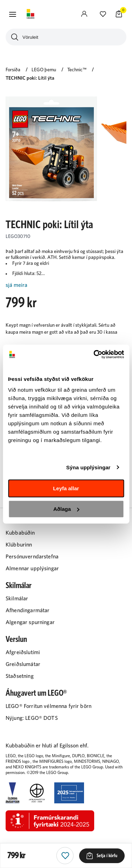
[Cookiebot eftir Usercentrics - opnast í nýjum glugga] (94, 354)
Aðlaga (66, 509)
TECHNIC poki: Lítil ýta (30, 78)
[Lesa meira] (66, 285)
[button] (13, 14)
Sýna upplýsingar (88, 467)
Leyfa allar (66, 488)
